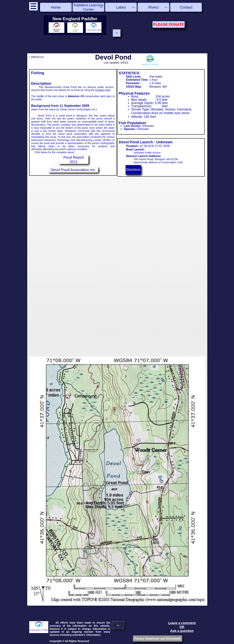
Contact (99, 90)
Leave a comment (182, 623)
